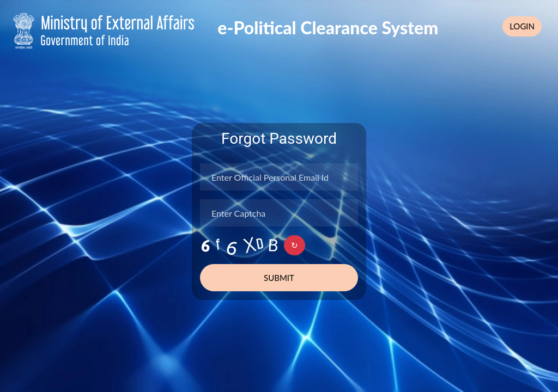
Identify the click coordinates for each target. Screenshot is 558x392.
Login (522, 26)
